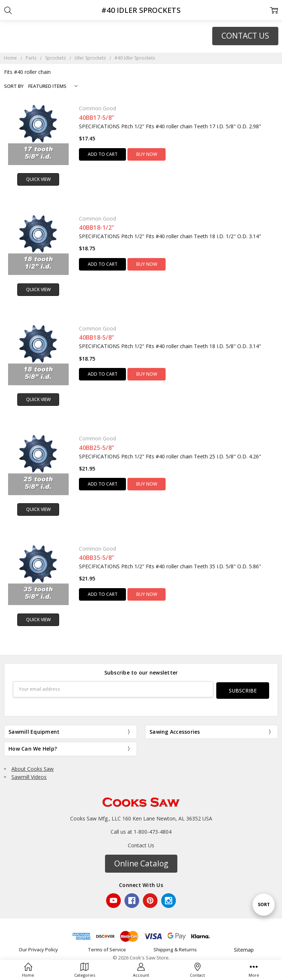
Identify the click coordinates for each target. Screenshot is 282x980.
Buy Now (147, 154)
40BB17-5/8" (97, 118)
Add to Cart (103, 154)
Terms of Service (107, 948)
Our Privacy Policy (38, 948)
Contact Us (141, 844)
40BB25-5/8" (97, 448)
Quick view (38, 179)
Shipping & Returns (175, 948)
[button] (245, 36)
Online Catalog (141, 862)
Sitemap (244, 948)
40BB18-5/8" (97, 337)
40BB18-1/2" (97, 228)
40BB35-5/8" (97, 558)
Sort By (14, 86)
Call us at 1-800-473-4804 (141, 830)
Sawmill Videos (29, 775)
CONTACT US (245, 36)
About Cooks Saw (32, 767)
